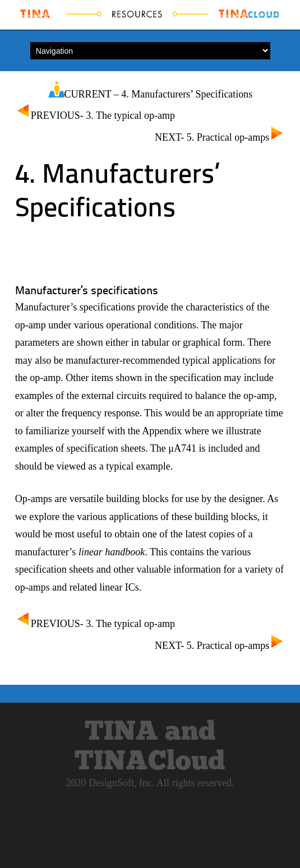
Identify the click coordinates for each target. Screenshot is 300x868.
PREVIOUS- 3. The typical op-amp (95, 115)
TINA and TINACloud (150, 747)
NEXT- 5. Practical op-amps (220, 137)
